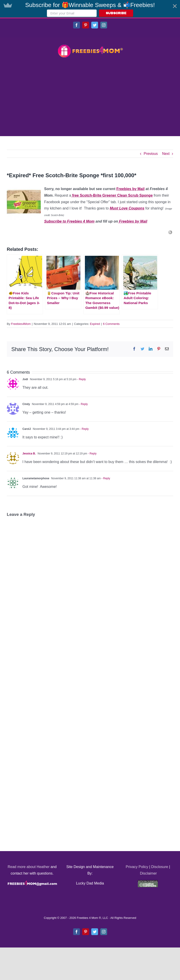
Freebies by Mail (131, 189)
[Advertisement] (90, 98)
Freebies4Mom (21, 324)
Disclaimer (148, 873)
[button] (90, 9)
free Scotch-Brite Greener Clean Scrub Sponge (113, 195)
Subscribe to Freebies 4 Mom (69, 221)
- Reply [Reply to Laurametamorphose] (105, 478)
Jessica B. (29, 454)
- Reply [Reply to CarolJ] (84, 429)
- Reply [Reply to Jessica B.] (92, 454)
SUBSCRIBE (116, 13)
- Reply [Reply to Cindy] (83, 404)
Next (166, 154)
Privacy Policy (137, 867)
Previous (151, 154)
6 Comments (111, 324)
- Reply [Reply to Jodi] (81, 379)
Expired (95, 324)
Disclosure (160, 867)
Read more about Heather (29, 867)
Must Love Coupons (127, 208)
